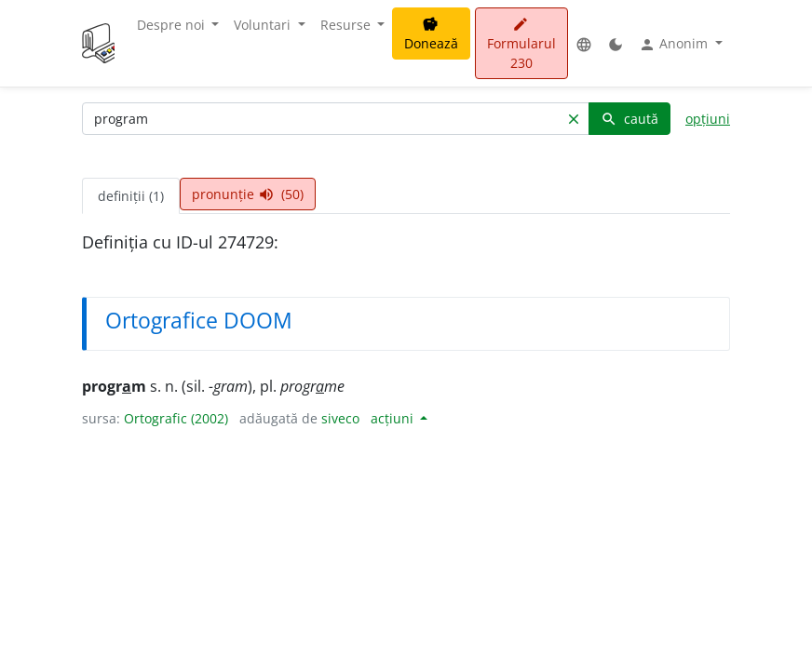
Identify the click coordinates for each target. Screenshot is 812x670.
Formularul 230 (521, 44)
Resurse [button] (347, 25)
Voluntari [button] (264, 25)
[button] (584, 43)
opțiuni (708, 119)
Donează (431, 34)
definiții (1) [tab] (131, 196)
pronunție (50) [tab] (248, 194)
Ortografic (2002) (176, 418)
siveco (340, 418)
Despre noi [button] (173, 25)
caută (629, 119)
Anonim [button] (675, 44)
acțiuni (394, 418)
